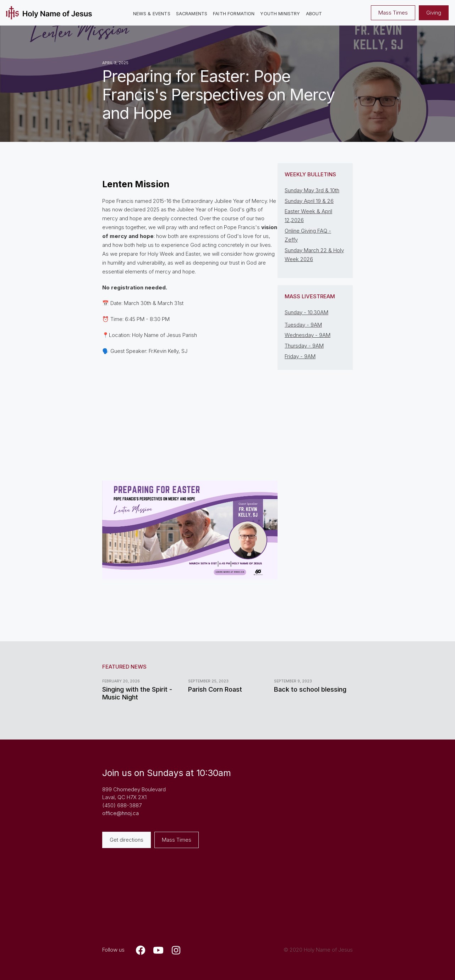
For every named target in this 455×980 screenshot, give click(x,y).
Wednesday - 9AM (308, 335)
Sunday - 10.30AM (306, 312)
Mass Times (393, 13)
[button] (152, 14)
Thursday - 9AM (304, 346)
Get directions (127, 840)
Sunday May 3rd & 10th (312, 190)
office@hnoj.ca (120, 813)
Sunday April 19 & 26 (309, 201)
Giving (434, 13)
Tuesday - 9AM (303, 325)
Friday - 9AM (300, 356)
